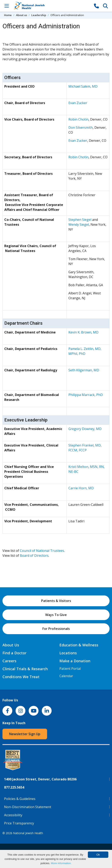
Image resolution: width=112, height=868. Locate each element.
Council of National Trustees (42, 551)
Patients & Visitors (56, 601)
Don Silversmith (81, 128)
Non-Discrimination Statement (28, 807)
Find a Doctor (14, 653)
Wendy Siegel (79, 224)
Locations (68, 653)
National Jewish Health (28, 833)
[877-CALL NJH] (96, 6)
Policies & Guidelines (20, 799)
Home (8, 15)
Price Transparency (19, 823)
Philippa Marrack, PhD (86, 395)
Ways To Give (56, 615)
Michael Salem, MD (83, 86)
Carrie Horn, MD (81, 488)
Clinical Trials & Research (25, 669)
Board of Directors (34, 556)
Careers (9, 661)
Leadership (39, 15)
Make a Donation (75, 661)
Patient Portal (70, 669)
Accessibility (13, 815)
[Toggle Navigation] (7, 6)
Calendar (66, 676)
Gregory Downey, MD (85, 429)
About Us (11, 645)
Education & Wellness (79, 645)
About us (21, 15)
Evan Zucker (78, 103)
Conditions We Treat (21, 677)
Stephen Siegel (80, 220)
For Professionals (56, 629)
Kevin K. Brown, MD (83, 332)
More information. (61, 863)
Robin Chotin (78, 119)
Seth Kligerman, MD (84, 370)
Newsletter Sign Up (25, 734)
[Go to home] (51, 6)
